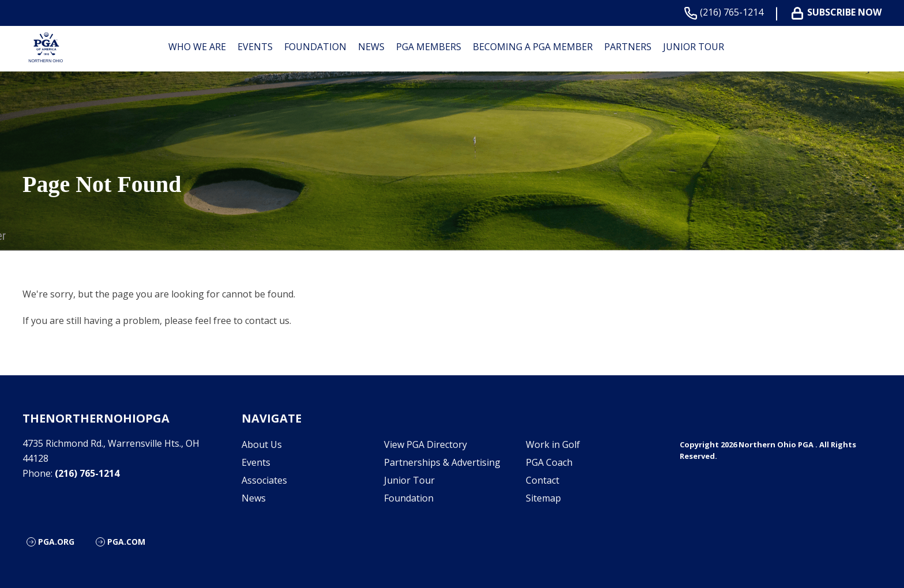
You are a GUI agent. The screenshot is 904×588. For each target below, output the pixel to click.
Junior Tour (694, 47)
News (371, 47)
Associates (264, 480)
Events (255, 47)
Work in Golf (553, 444)
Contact (543, 480)
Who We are (197, 47)
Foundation (315, 47)
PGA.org (56, 542)
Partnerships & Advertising (442, 462)
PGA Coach (549, 462)
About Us (262, 444)
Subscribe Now (839, 12)
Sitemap (543, 498)
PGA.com (126, 542)
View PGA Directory (425, 444)
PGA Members (429, 47)
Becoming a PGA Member (533, 47)
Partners (628, 47)
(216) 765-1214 (726, 12)
